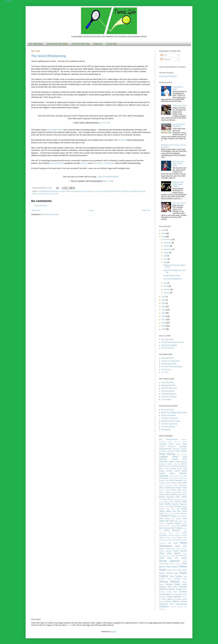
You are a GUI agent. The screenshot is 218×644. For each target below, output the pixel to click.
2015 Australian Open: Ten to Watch (178, 164)
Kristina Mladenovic (172, 531)
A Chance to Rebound (169, 418)
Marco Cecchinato (174, 540)
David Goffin (182, 483)
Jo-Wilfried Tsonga (167, 516)
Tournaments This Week (57, 44)
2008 (164, 329)
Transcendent (166, 400)
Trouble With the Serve (172, 276)
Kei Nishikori (182, 526)
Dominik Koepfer (164, 490)
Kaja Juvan (179, 521)
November (168, 243)
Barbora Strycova (174, 464)
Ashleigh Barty (179, 459)
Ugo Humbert (177, 599)
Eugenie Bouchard (166, 497)
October (167, 246)
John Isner (164, 518)
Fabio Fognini (181, 497)
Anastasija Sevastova (167, 451)
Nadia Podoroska (181, 556)
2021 (164, 234)
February (167, 289)
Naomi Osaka (165, 558)
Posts (164, 55)
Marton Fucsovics (166, 551)
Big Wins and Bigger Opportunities (174, 413)
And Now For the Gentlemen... (179, 125)
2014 (164, 310)
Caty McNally (183, 476)
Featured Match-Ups (81, 44)
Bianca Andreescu (180, 466)
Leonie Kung (174, 533)
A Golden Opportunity (169, 424)
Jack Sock (176, 511)
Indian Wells (165, 511)
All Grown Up (166, 370)
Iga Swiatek (182, 509)
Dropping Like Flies (168, 385)
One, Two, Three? (179, 203)
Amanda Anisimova (77, 191)
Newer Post (36, 210)
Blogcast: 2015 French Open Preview (178, 184)
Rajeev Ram (172, 570)
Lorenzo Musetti (174, 535)
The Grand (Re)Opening (48, 56)
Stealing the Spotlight (169, 345)
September (168, 249)
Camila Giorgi (176, 469)
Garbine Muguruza (180, 504)
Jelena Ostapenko (181, 514)
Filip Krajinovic (179, 499)
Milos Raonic (174, 553)
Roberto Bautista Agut (168, 573)
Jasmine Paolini (169, 514)
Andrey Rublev (181, 451)
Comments (166, 59)
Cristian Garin (183, 478)
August (166, 253)
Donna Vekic (176, 490)
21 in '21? (165, 372)
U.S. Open (167, 599)
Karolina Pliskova (174, 523)
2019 (164, 297)
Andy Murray (88, 191)
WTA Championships (178, 604)
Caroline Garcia (167, 473)
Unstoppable (166, 430)
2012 (164, 316)
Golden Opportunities (169, 364)
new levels (98, 163)
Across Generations (168, 415)
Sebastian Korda (180, 579)
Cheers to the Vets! (180, 106)
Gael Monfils (165, 504)
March (166, 286)
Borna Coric (164, 469)
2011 (164, 319)
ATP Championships (168, 439)
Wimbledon (164, 606)
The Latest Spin (36, 44)
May (165, 262)
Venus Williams (172, 601)
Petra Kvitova (172, 567)
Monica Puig (171, 556)
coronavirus (97, 191)
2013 (164, 313)
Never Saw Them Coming (171, 421)
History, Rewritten (168, 348)
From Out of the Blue (169, 397)
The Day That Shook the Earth (172, 342)
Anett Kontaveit (182, 454)
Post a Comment (41, 206)
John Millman (176, 519)
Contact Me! (112, 44)
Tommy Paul (54, 194)
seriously (84, 163)
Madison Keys (182, 537)
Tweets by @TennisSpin (168, 76)
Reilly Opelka (182, 570)
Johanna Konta (182, 516)
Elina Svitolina (171, 495)
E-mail (69, 625)
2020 (164, 237)
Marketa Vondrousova (167, 549)
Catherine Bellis (174, 476)
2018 (164, 300)
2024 (164, 230)
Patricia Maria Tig (176, 564)
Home (91, 210)
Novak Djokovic (169, 561)
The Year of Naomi (168, 427)
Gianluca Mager (164, 507)
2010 (164, 323)
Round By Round (167, 383)
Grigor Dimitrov (175, 506)
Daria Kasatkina (171, 483)
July (165, 256)
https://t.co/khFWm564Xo (108, 177)
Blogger (113, 632)
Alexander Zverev (166, 444)
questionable (109, 163)
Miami (162, 553)
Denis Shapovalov (180, 485)
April (166, 283)
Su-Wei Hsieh (172, 592)
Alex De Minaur (180, 442)
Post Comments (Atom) (50, 214)
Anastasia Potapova (180, 449)
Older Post (146, 210)
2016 (164, 303)
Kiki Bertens (125, 191)
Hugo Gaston (170, 509)
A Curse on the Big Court (170, 361)
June (166, 259)
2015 (164, 307)
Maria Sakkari (173, 543)
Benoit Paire (169, 466)
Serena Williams (169, 582)
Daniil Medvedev (176, 480)
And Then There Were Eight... (172, 367)
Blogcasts (98, 44)
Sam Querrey (176, 576)
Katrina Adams (171, 526)
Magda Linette (163, 540)
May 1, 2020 (108, 181)
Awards (178, 462)
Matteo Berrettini (135, 191)
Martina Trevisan (181, 549)
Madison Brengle (171, 538)
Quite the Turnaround (169, 388)
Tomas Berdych (174, 597)
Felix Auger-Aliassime (166, 499)
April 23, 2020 (105, 123)
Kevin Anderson (165, 528)
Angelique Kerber (169, 457)
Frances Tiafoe (168, 502)
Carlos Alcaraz (181, 471)
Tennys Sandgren (44, 194)
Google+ (9, 1)
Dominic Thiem (181, 488)
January (167, 293)
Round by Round (167, 340)
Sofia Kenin (172, 587)
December (168, 239)
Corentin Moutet (173, 478)
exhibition (122, 140)
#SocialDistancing (57, 163)
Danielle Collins (115, 191)
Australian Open (166, 461)
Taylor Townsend (176, 594)
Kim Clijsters (177, 528)
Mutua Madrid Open (55, 130)
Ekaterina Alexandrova (173, 492)
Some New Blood (168, 391)
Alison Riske (66, 191)
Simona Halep (173, 584)
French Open (181, 501)
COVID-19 (106, 191)
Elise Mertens (182, 495)
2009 (164, 326)
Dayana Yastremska (166, 485)
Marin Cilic (181, 546)
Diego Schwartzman (167, 488)
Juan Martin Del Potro (173, 520)
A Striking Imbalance (169, 394)
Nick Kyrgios (181, 558)
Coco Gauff (163, 478)
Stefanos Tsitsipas (175, 589)
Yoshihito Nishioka (177, 607)
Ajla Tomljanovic (56, 191)
